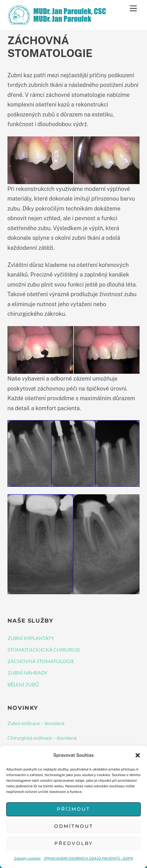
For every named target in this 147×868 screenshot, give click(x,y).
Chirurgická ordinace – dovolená (42, 738)
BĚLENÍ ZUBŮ (23, 684)
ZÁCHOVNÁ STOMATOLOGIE (41, 661)
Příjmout (73, 809)
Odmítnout (74, 826)
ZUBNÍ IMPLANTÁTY (31, 638)
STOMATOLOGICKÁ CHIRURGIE (44, 650)
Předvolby (74, 843)
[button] (138, 755)
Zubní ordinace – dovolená (36, 723)
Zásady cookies (27, 858)
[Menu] (133, 8)
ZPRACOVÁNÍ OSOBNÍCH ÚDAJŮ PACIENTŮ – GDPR (88, 858)
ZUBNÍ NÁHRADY (28, 673)
